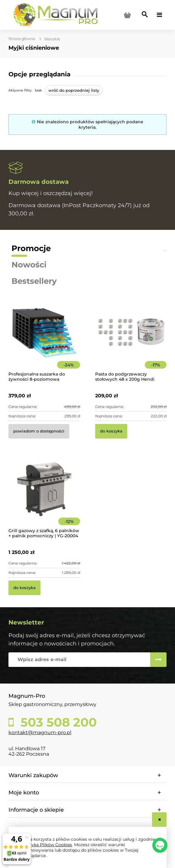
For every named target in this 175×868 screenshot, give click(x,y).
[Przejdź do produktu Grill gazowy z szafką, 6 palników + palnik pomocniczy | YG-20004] (44, 498)
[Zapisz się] (158, 660)
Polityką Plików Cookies (47, 845)
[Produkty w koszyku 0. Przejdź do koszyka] (127, 15)
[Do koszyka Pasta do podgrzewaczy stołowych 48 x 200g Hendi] (111, 431)
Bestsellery (34, 281)
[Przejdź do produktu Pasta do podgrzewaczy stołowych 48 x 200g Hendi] (131, 341)
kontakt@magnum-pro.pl (40, 732)
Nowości (29, 265)
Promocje (31, 248)
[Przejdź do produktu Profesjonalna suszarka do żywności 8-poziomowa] (44, 341)
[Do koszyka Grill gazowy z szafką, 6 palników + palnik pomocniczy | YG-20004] (24, 588)
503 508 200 (57, 722)
